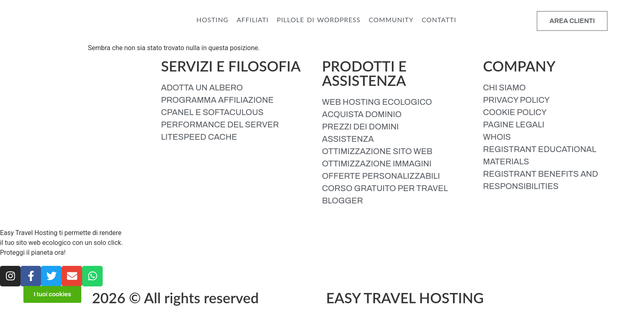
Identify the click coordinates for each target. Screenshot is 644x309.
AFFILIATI (253, 20)
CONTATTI (439, 20)
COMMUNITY (391, 20)
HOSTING (212, 20)
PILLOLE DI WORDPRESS (319, 20)
